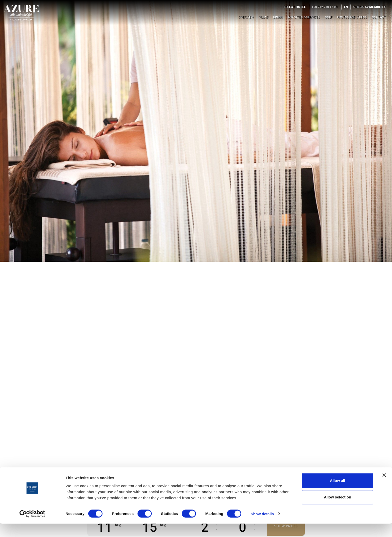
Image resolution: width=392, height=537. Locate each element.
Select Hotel (295, 7)
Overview (246, 17)
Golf (329, 17)
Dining (278, 17)
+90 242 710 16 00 (325, 7)
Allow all (338, 494)
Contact (379, 17)
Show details (262, 527)
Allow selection (337, 510)
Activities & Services (304, 17)
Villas (263, 17)
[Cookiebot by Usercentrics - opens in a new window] (32, 527)
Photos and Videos (352, 17)
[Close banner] (384, 488)
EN (346, 7)
